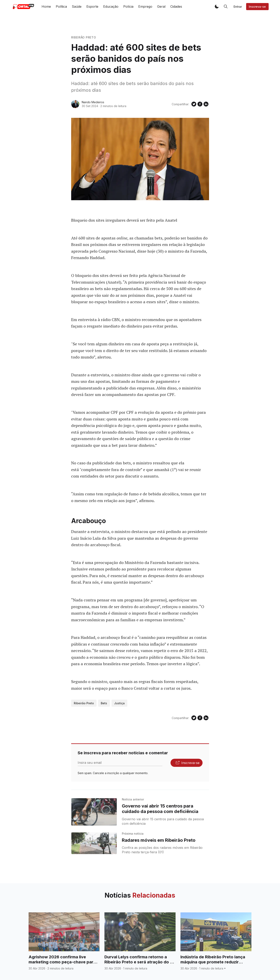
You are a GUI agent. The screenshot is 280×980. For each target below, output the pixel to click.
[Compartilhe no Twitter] (194, 104)
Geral (161, 6)
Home (46, 6)
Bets (104, 703)
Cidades (176, 6)
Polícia (128, 6)
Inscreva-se (257, 7)
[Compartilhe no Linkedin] (206, 104)
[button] (217, 6)
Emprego (145, 6)
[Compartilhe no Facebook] (200, 104)
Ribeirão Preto (84, 37)
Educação (111, 6)
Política (61, 6)
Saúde (77, 6)
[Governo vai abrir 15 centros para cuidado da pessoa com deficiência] (94, 812)
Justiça (119, 703)
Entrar (238, 7)
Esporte (92, 6)
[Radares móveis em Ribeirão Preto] (94, 843)
